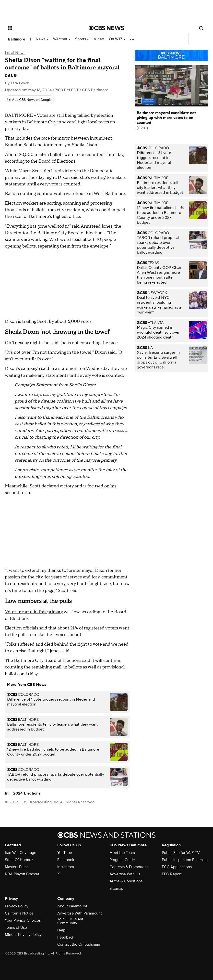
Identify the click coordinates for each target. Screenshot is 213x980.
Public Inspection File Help (185, 860)
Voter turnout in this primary (34, 612)
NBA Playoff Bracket (22, 874)
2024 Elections (27, 793)
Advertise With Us (125, 874)
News (42, 39)
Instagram (66, 867)
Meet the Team (122, 853)
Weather (62, 39)
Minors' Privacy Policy (23, 935)
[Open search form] (201, 28)
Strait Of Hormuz (19, 860)
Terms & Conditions (126, 881)
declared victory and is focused (72, 486)
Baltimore (17, 39)
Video (99, 39)
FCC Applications (177, 867)
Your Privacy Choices (23, 920)
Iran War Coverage (21, 853)
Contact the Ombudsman (79, 944)
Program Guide (122, 860)
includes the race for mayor (43, 138)
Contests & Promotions (129, 867)
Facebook (66, 860)
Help (61, 930)
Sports (82, 39)
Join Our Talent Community (70, 921)
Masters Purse (17, 867)
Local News (15, 53)
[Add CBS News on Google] (29, 100)
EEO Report (172, 874)
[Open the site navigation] (41, 28)
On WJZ (117, 39)
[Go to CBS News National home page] (106, 28)
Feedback (66, 937)
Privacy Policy (17, 906)
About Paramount (72, 906)
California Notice (19, 913)
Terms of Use (16, 928)
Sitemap (116, 889)
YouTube (65, 853)
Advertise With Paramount (80, 913)
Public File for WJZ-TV (181, 853)
